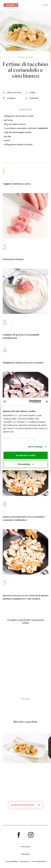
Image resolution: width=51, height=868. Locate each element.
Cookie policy (26, 854)
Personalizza (26, 464)
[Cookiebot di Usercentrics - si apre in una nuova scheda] (30, 402)
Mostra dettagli (35, 447)
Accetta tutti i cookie (26, 455)
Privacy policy (26, 847)
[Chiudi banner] (47, 401)
